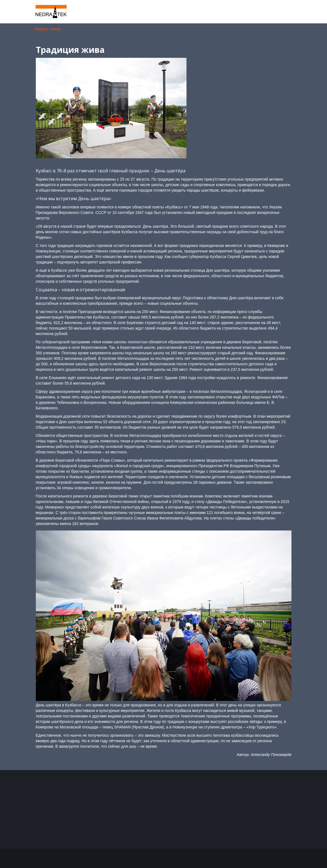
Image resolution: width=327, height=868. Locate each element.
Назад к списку (48, 29)
